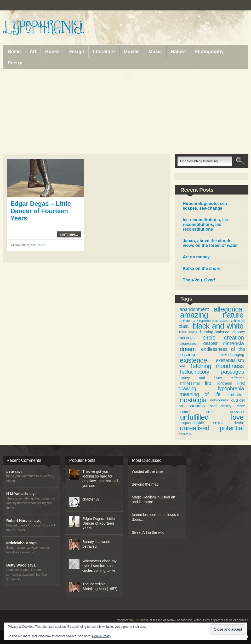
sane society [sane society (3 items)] (221, 406)
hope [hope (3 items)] (218, 377)
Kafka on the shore (202, 268)
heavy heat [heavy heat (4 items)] (192, 377)
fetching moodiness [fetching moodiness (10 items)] (217, 366)
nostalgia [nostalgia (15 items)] (193, 400)
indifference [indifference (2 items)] (238, 377)
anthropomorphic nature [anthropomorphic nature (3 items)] (210, 321)
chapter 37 (91, 499)
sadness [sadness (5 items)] (197, 406)
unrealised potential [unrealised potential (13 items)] (212, 428)
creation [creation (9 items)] (234, 338)
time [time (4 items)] (210, 412)
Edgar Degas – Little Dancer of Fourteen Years (41, 211)
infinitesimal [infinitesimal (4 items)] (189, 383)
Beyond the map (145, 484)
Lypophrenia (55, 28)
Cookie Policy (102, 636)
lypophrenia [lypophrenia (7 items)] (231, 388)
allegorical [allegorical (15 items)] (229, 309)
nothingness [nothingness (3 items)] (219, 400)
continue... (69, 234)
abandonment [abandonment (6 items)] (194, 309)
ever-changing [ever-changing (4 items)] (232, 355)
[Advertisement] (125, 112)
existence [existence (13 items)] (193, 360)
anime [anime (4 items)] (185, 321)
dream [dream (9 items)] (188, 349)
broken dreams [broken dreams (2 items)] (188, 332)
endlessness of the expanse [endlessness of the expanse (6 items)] (212, 352)
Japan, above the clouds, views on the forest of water (210, 243)
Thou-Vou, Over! (199, 280)
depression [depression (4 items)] (189, 343)
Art (42, 245)
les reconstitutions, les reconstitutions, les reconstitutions (205, 224)
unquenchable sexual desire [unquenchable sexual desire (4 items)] (212, 423)
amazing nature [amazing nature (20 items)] (212, 315)
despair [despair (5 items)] (210, 343)
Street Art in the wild (148, 532)
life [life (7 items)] (208, 383)
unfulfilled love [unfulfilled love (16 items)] (212, 417)
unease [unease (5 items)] (237, 412)
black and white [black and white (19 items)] (218, 326)
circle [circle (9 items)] (209, 338)
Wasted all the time (147, 471)
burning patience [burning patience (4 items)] (215, 332)
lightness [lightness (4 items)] (224, 383)
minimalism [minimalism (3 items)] (236, 394)
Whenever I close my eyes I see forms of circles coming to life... (100, 566)
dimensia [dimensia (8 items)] (233, 343)
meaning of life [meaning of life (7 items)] (200, 394)
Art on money (196, 257)
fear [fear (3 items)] (182, 366)
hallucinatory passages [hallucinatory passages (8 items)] (212, 372)
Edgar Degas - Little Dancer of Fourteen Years (99, 523)
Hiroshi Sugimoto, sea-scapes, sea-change (206, 206)
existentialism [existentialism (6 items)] (230, 360)
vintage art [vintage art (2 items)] (185, 434)
